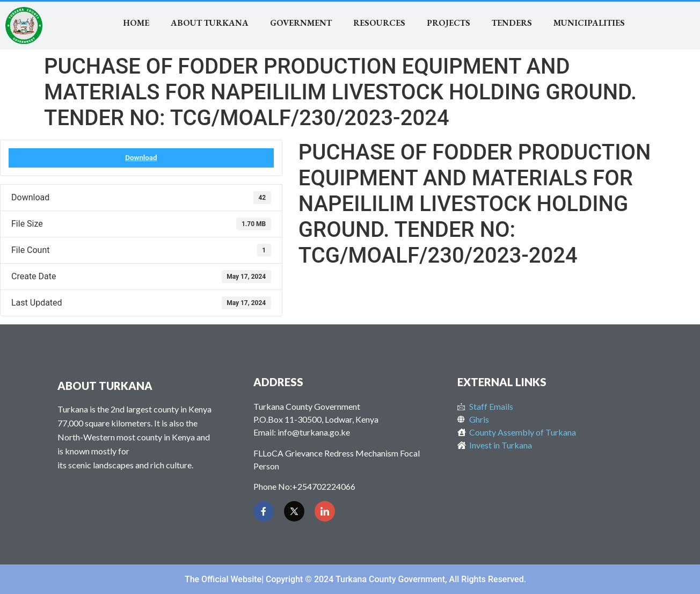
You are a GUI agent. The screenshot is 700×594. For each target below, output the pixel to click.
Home (136, 23)
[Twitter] (294, 511)
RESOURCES (379, 23)
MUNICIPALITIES (589, 23)
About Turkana (210, 23)
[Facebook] (264, 511)
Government (301, 23)
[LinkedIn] (325, 511)
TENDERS (512, 23)
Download (141, 158)
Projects (449, 23)
